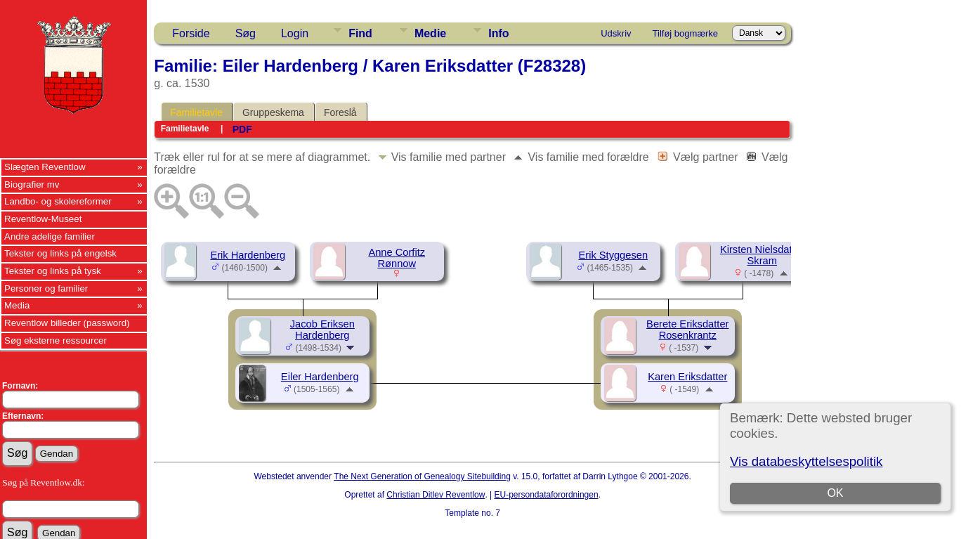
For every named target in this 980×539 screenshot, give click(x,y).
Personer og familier (46, 288)
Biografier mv (32, 184)
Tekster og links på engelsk (60, 253)
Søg (246, 33)
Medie (430, 33)
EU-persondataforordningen (547, 495)
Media (17, 305)
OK (836, 493)
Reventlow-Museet (43, 219)
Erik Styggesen (613, 255)
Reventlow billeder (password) (67, 323)
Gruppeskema (273, 112)
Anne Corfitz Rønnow (397, 258)
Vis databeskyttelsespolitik (806, 461)
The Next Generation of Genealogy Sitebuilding (422, 476)
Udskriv (616, 33)
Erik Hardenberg (248, 255)
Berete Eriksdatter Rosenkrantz (687, 330)
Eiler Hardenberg (320, 377)
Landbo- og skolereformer (58, 201)
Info (498, 33)
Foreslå (340, 112)
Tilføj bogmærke (685, 33)
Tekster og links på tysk (53, 271)
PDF (242, 129)
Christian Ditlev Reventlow (436, 495)
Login (295, 33)
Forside (191, 33)
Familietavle (196, 112)
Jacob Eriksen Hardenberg (322, 330)
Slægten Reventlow (45, 167)
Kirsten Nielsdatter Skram (762, 255)
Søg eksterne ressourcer (55, 340)
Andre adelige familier (50, 236)
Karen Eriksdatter (687, 377)
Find (360, 33)
